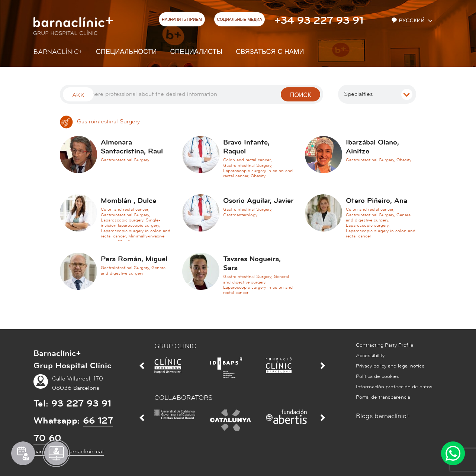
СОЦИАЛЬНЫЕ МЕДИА (239, 20)
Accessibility (370, 356)
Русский (409, 21)
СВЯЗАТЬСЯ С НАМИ (270, 52)
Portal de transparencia (383, 397)
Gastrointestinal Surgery (100, 122)
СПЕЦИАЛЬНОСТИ (126, 52)
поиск (300, 95)
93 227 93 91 (81, 404)
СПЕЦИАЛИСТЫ (197, 52)
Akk (78, 95)
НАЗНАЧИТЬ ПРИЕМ (182, 20)
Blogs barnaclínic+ (383, 416)
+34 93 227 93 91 (319, 20)
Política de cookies (378, 376)
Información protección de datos (394, 387)
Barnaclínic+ (58, 52)
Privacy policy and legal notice (390, 366)
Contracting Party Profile (385, 345)
